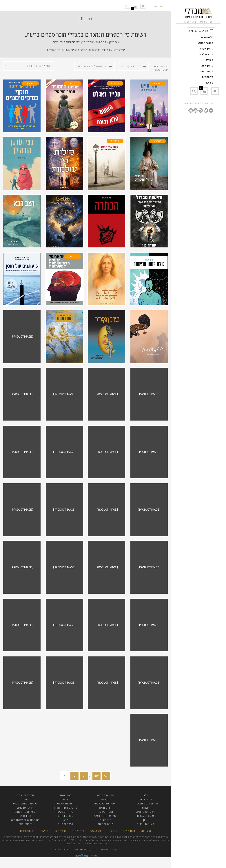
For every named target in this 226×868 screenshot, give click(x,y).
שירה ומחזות (65, 827)
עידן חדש (25, 819)
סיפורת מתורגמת (25, 815)
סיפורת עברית (146, 819)
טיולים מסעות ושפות (25, 807)
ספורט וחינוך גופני (105, 819)
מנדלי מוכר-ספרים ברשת (87, 853)
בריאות (66, 803)
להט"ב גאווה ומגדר (65, 811)
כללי (145, 798)
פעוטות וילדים (145, 827)
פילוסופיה (105, 823)
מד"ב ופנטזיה (25, 811)
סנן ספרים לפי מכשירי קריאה (92, 66)
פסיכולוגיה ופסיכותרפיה (25, 823)
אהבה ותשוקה (25, 798)
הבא (106, 779)
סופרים (209, 60)
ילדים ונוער (105, 811)
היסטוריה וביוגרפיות (105, 807)
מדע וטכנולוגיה (145, 815)
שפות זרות (26, 827)
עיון (145, 823)
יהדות (145, 811)
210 (96, 779)
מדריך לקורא (206, 49)
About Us (95, 834)
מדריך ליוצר (207, 66)
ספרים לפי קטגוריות (198, 31)
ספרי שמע (65, 798)
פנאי (65, 823)
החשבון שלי (207, 71)
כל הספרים (207, 37)
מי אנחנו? (146, 834)
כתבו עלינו (112, 834)
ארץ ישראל (146, 803)
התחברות (158, 6)
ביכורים (105, 803)
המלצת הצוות (65, 807)
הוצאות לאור (206, 54)
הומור (26, 803)
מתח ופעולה (105, 815)
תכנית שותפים (27, 834)
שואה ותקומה (105, 827)
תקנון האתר (129, 834)
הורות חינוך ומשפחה (145, 807)
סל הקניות (208, 77)
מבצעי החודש (206, 43)
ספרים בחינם (65, 819)
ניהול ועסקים (65, 815)
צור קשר (209, 83)
